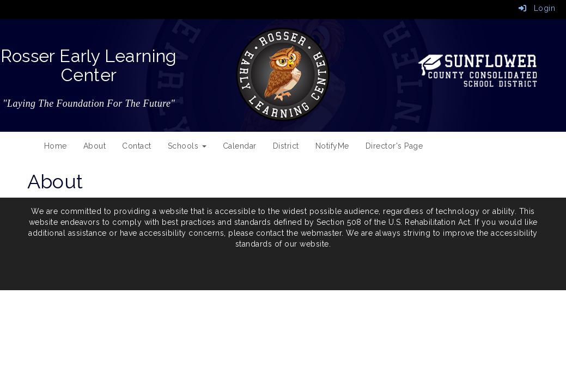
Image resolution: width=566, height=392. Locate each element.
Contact (137, 146)
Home (56, 146)
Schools (187, 146)
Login (537, 8)
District (286, 146)
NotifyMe (332, 146)
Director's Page (394, 146)
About (95, 146)
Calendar (240, 146)
